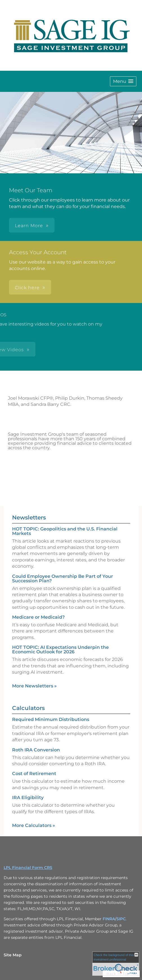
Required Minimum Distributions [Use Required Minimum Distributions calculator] (51, 719)
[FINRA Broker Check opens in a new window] (116, 964)
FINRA (109, 919)
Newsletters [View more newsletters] (29, 517)
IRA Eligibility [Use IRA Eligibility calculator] (28, 798)
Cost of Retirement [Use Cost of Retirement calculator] (34, 774)
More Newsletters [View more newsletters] (34, 686)
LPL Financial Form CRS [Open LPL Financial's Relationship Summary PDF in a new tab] (28, 868)
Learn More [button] (29, 226)
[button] (123, 81)
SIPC (121, 919)
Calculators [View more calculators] (28, 708)
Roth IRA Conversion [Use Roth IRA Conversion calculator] (36, 750)
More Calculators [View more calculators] (34, 825)
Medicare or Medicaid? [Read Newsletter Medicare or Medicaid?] (38, 617)
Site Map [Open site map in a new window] (13, 955)
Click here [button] (27, 288)
